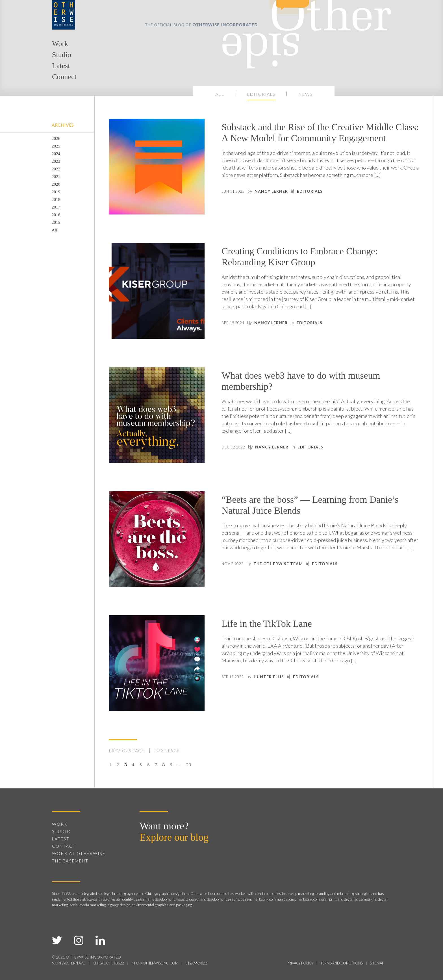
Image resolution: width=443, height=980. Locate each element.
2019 (56, 192)
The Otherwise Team (292, 567)
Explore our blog (174, 837)
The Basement (70, 860)
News (305, 94)
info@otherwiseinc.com (168, 963)
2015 (56, 222)
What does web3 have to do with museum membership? (316, 383)
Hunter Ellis (282, 678)
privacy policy (289, 963)
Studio (62, 55)
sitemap (376, 963)
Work (60, 44)
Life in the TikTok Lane (275, 624)
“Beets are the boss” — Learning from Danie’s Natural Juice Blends (308, 507)
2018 (56, 200)
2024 (56, 154)
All (220, 94)
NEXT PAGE (172, 751)
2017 (56, 207)
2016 (56, 215)
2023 (56, 161)
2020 (56, 184)
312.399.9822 (214, 963)
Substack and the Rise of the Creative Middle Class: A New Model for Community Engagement (306, 141)
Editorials (261, 94)
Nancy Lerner (284, 208)
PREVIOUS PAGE (128, 751)
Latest (61, 66)
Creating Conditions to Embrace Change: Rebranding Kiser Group (315, 258)
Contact (64, 846)
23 (188, 765)
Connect (64, 77)
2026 (56, 138)
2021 (56, 177)
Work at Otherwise (79, 853)
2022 (56, 169)
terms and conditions (336, 963)
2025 (56, 146)
